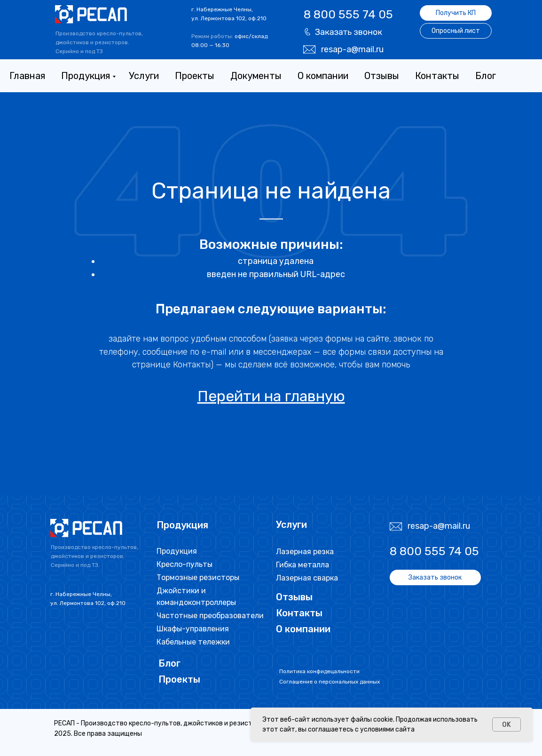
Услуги (144, 76)
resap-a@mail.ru (352, 49)
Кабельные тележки (193, 642)
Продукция (86, 76)
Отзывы (382, 76)
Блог (486, 76)
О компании (323, 76)
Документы (256, 76)
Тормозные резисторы (198, 577)
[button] (343, 32)
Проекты (195, 76)
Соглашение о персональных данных (330, 682)
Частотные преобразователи (210, 616)
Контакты (437, 76)
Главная (27, 76)
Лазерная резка (305, 552)
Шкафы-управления (193, 629)
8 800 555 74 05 (348, 14)
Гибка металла (302, 565)
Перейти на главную (271, 396)
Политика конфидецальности (319, 671)
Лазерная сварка (307, 578)
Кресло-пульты (185, 564)
